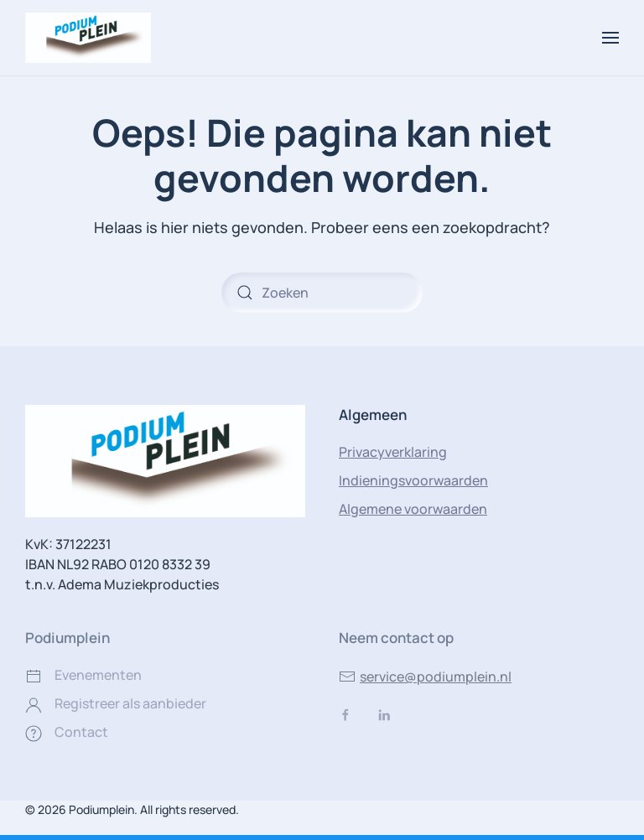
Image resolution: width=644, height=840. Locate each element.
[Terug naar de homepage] (88, 38)
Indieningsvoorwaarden (413, 480)
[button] (610, 38)
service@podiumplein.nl (425, 677)
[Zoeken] (322, 293)
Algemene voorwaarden (413, 509)
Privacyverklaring (393, 452)
